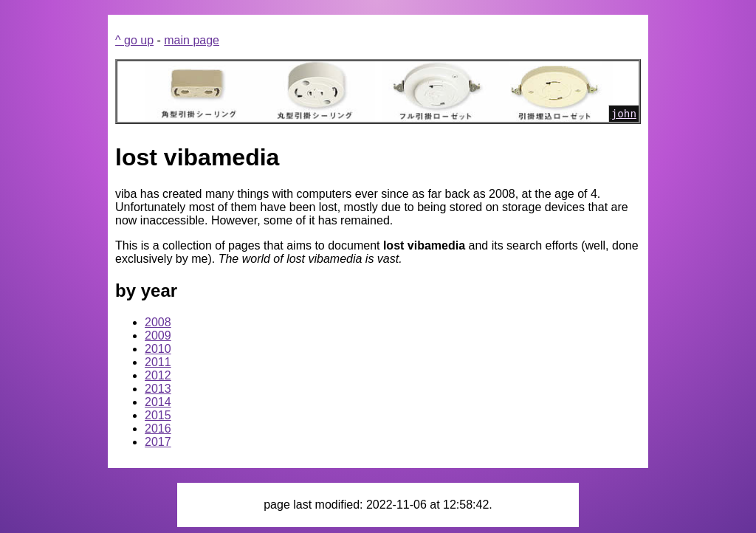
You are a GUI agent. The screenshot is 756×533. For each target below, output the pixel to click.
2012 (158, 375)
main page (192, 40)
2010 (158, 349)
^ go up (134, 40)
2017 (158, 442)
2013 (158, 389)
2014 (158, 402)
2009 (158, 336)
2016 (158, 429)
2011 (158, 362)
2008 (158, 322)
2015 (158, 415)
